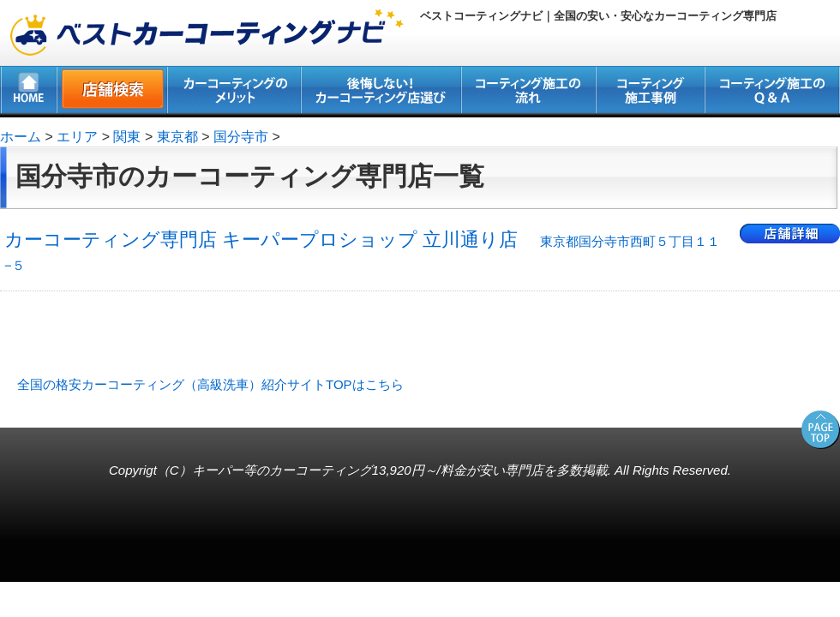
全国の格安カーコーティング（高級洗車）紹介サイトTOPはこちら (210, 384)
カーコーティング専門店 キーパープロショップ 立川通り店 (362, 251)
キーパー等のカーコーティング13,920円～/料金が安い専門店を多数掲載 (400, 470)
